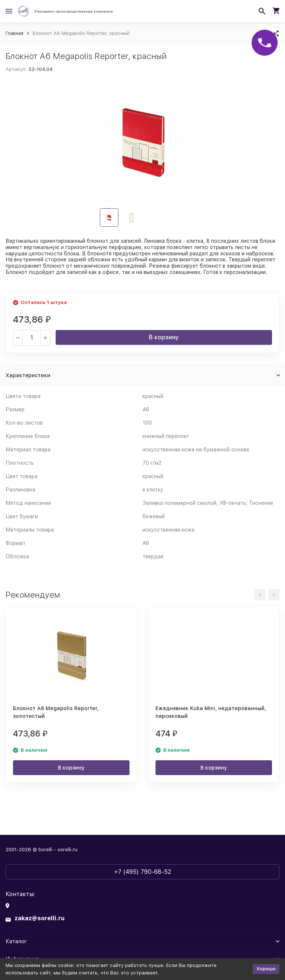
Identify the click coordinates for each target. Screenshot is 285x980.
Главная (14, 33)
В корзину (164, 337)
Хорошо (266, 969)
